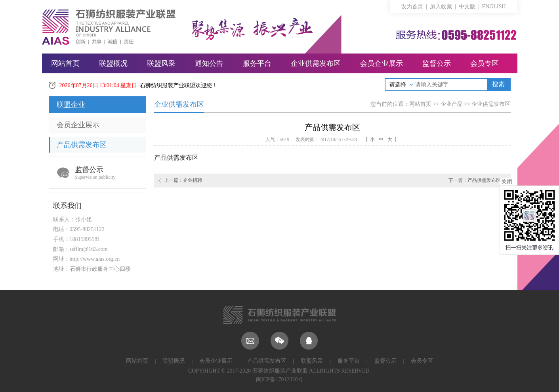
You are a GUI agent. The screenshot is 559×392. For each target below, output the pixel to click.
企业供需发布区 (316, 63)
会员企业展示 (382, 63)
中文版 (467, 7)
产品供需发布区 (82, 145)
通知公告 (209, 63)
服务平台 (257, 63)
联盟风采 (161, 63)
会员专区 (485, 63)
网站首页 (65, 63)
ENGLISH (494, 7)
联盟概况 (113, 63)
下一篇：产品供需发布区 (475, 180)
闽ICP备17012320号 (280, 380)
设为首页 (412, 7)
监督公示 (437, 63)
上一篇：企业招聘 (183, 180)
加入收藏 (441, 7)
